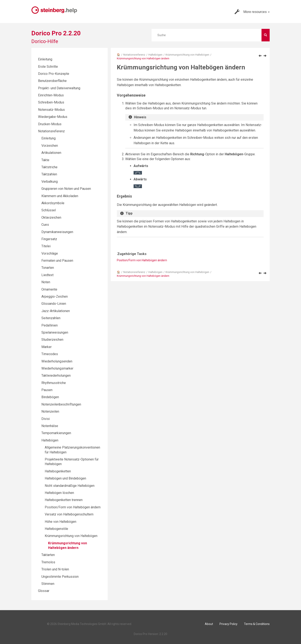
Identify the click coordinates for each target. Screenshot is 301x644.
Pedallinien (50, 325)
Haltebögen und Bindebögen (65, 478)
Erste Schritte (48, 67)
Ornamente (49, 289)
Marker (47, 347)
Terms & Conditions (257, 624)
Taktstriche (49, 167)
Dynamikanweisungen (57, 232)
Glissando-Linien (54, 304)
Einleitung (45, 59)
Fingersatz (49, 239)
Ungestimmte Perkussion (60, 577)
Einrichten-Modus (51, 95)
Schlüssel (49, 210)
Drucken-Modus (50, 124)
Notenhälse (50, 426)
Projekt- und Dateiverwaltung (59, 88)
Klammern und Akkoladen (60, 196)
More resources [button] (252, 12)
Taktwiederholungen (56, 376)
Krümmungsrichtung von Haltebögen (187, 55)
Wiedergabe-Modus (53, 117)
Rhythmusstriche (54, 383)
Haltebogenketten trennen (64, 500)
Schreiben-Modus (51, 102)
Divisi (46, 419)
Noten (46, 282)
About (209, 624)
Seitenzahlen (51, 318)
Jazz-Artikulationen (56, 311)
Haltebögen (155, 55)
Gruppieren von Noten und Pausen (66, 189)
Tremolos (48, 562)
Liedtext (47, 275)
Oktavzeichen (51, 217)
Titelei (46, 246)
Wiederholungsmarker (57, 368)
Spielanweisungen (55, 332)
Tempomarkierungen (56, 433)
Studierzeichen (52, 340)
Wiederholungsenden (57, 361)
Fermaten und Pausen (57, 261)
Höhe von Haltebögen (61, 522)
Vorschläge (50, 253)
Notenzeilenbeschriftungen (61, 404)
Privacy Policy (228, 624)
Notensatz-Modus (51, 110)
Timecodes (50, 354)
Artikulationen (51, 153)
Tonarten (48, 268)
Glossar (44, 591)
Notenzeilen (50, 411)
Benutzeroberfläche (52, 81)
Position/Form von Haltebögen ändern (142, 260)
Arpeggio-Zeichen (55, 296)
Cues (45, 225)
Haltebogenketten (58, 471)
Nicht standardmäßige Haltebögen (70, 486)
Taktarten (48, 555)
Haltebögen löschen (59, 493)
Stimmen (48, 584)
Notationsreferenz (134, 55)
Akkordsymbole (53, 203)
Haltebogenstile (56, 529)
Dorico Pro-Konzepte (54, 74)
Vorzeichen (50, 146)
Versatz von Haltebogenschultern (69, 514)
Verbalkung (50, 182)
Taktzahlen (49, 174)
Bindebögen (50, 397)
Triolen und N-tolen (55, 569)
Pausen (47, 390)
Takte (45, 160)
